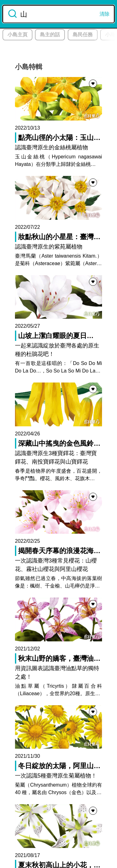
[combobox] (58, 14)
